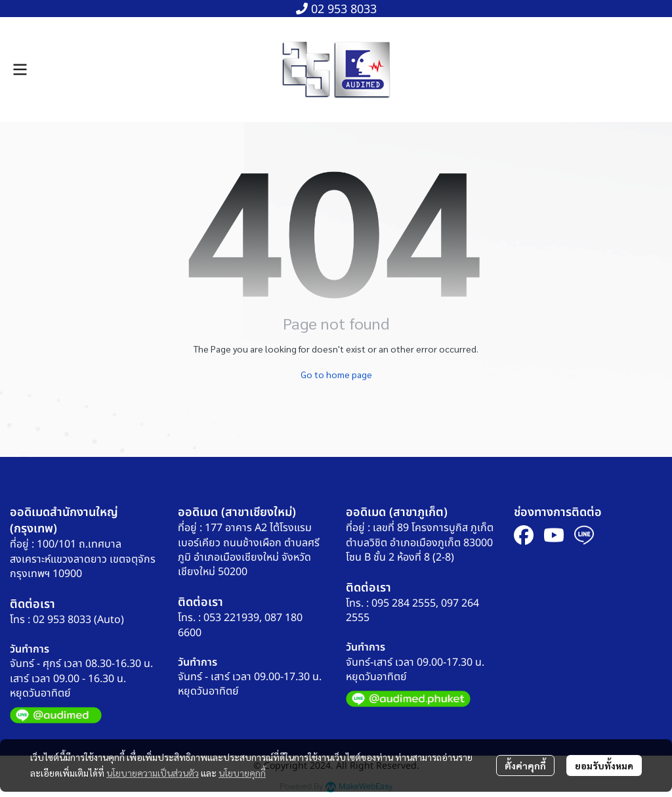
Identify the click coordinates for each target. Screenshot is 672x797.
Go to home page (336, 374)
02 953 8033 (336, 10)
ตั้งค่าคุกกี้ (525, 765)
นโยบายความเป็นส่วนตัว (153, 773)
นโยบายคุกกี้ (242, 773)
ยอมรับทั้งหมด (604, 765)
